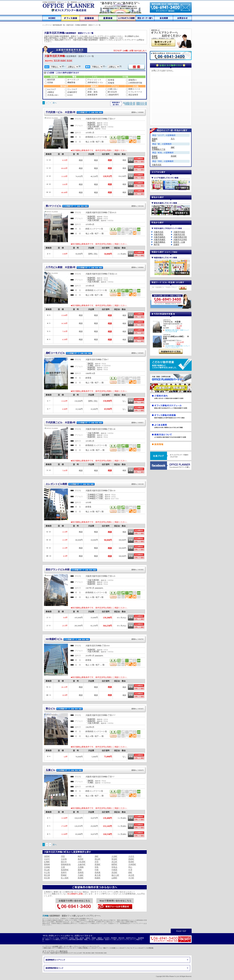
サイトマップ (94, 946)
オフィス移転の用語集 (80, 948)
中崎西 (114, 870)
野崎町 (64, 875)
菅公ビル (95, 709)
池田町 (47, 856)
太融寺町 (82, 864)
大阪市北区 (157, 165)
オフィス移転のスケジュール (62, 948)
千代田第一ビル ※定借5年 (95, 112)
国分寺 (64, 862)
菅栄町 (114, 859)
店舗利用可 (71, 92)
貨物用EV (131, 80)
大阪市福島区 (160, 237)
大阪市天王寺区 (180, 239)
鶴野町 (114, 864)
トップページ (47, 946)
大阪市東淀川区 (180, 237)
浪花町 (69, 61)
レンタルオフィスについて (126, 948)
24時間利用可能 (134, 83)
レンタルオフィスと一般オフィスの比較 (102, 948)
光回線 (49, 82)
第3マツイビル (95, 206)
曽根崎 (47, 864)
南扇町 (81, 878)
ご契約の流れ (47, 948)
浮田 (63, 856)
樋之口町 (115, 875)
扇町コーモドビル (95, 353)
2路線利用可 (112, 95)
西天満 (57, 61)
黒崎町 (131, 859)
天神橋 (47, 867)
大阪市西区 (159, 234)
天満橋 (81, 867)
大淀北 (131, 856)
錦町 (130, 872)
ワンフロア (71, 89)
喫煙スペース (133, 89)
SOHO (69, 95)
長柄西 (81, 872)
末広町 (114, 862)
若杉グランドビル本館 (95, 569)
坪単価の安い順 (130, 104)
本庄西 (131, 875)
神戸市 (157, 245)
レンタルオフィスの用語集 (144, 948)
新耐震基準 (91, 95)
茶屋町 (98, 864)
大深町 (114, 856)
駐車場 (110, 80)
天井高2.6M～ (52, 95)
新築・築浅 (91, 92)
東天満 (98, 875)
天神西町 (132, 864)
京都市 (176, 245)
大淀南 (64, 859)
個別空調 (50, 80)
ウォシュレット (93, 80)
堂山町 (47, 870)
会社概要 (55, 946)
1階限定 (50, 92)
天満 (63, 867)
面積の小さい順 (142, 103)
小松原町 (82, 862)
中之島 (47, 872)
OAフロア (51, 89)
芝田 (97, 862)
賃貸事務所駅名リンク (54, 968)
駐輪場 (110, 83)
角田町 (81, 859)
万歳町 (81, 875)
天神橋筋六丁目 (159, 149)
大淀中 (47, 859)
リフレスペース (134, 92)
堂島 (97, 867)
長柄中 (64, 872)
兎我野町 (65, 870)
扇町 (97, 856)
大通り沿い (112, 89)
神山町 (98, 859)
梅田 (80, 856)
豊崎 (80, 870)
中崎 (97, 870)
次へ (55, 103)
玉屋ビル (95, 770)
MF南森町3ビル (95, 639)
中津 (130, 870)
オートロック (72, 80)
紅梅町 (47, 862)
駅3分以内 (111, 92)
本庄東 (47, 878)
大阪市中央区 (179, 232)
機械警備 (70, 82)
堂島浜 (114, 867)
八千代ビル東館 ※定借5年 (95, 267)
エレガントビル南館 (95, 484)
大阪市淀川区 (179, 234)
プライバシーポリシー (81, 946)
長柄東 (98, 872)
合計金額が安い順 (129, 103)
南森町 (63, 61)
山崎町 (114, 878)
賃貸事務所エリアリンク (55, 960)
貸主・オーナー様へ (66, 946)
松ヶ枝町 (65, 878)
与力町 (131, 878)
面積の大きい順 (142, 104)
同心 (130, 867)
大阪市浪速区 (160, 239)
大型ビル (90, 89)
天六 (173, 139)
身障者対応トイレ (94, 82)
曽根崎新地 (66, 864)
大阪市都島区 (160, 242)
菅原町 (131, 862)
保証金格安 (132, 95)
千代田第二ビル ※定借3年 (95, 422)
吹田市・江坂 (179, 242)
